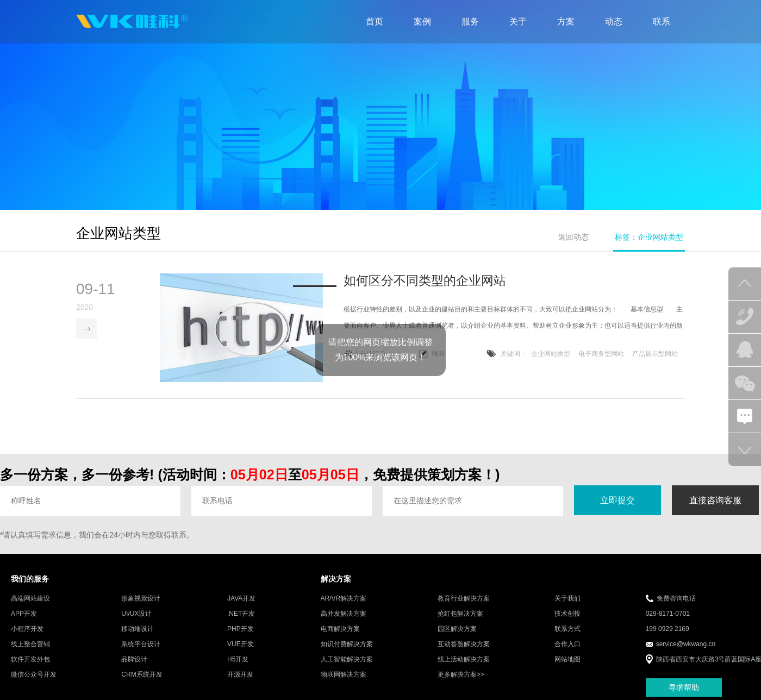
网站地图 (567, 660)
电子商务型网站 (601, 354)
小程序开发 (27, 629)
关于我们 (567, 599)
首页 (375, 21)
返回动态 (573, 237)
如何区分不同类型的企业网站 (425, 281)
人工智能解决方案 (347, 660)
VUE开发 (241, 645)
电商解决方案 (340, 629)
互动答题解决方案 (464, 645)
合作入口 (567, 645)
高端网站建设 (30, 599)
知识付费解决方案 (347, 645)
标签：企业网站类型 (649, 237)
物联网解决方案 (344, 675)
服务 (470, 21)
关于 (518, 21)
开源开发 (240, 675)
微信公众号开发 (34, 675)
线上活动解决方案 (464, 660)
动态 (614, 21)
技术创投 (567, 614)
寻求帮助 (684, 687)
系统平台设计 (141, 645)
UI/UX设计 (136, 614)
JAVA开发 (241, 599)
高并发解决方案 (344, 614)
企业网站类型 (551, 354)
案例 (422, 21)
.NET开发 (241, 614)
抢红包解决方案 (460, 614)
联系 (662, 21)
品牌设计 (134, 660)
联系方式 (567, 629)
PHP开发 (241, 629)
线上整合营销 (30, 645)
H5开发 (238, 660)
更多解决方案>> (461, 675)
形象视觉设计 (141, 599)
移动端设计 (138, 629)
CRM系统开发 (142, 675)
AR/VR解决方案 (344, 599)
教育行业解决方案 (464, 599)
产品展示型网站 (655, 354)
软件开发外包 (30, 660)
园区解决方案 (457, 629)
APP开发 (24, 614)
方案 (566, 21)
